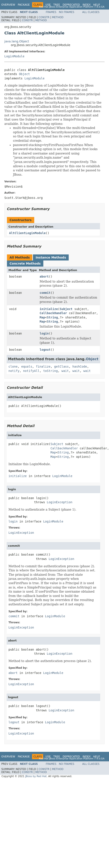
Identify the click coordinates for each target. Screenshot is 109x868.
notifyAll (31, 371)
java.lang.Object (17, 41)
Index (87, 5)
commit (45, 293)
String (53, 317)
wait (65, 371)
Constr (44, 17)
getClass (61, 366)
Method (58, 17)
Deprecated (71, 5)
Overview (8, 5)
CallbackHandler (53, 313)
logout (45, 350)
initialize (49, 309)
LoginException (60, 502)
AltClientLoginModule (27, 233)
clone (13, 366)
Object (24, 74)
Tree (57, 5)
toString (50, 371)
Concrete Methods (25, 264)
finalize (43, 366)
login (44, 333)
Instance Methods (51, 257)
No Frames (67, 12)
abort (44, 276)
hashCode (80, 366)
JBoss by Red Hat (36, 776)
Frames (51, 12)
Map (42, 317)
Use (48, 5)
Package (24, 5)
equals (27, 366)
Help (97, 5)
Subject (66, 309)
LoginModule (14, 56)
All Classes (91, 12)
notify (14, 371)
